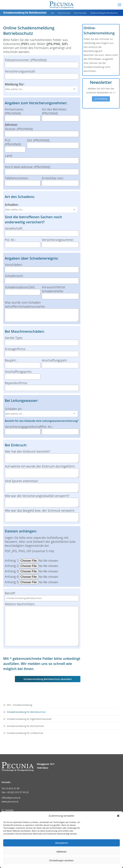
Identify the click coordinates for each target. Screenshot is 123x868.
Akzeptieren (61, 843)
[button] (118, 816)
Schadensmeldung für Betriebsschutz (26, 712)
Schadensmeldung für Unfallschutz (25, 733)
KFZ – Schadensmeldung (20, 705)
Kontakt (9, 810)
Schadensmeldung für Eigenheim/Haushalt (29, 719)
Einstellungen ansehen (61, 860)
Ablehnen (61, 852)
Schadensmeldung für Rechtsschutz (25, 726)
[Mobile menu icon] (119, 5)
